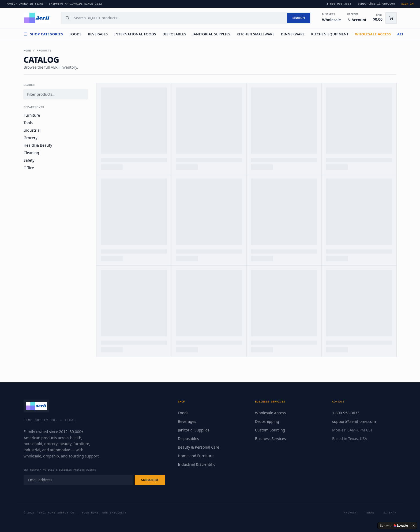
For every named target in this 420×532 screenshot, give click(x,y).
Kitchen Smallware (256, 34)
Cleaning (31, 153)
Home (27, 51)
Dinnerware (293, 34)
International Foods (135, 34)
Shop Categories (43, 34)
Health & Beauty (38, 145)
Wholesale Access (270, 413)
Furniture (32, 115)
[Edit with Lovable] (394, 526)
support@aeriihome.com (354, 421)
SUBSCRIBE (150, 480)
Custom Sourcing (270, 430)
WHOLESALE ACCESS (373, 34)
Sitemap (390, 513)
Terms (370, 513)
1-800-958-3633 (346, 413)
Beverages (98, 34)
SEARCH (299, 18)
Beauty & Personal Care (198, 447)
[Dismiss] (414, 526)
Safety (29, 160)
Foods (76, 34)
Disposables (174, 34)
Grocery (31, 138)
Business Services (270, 439)
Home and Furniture (196, 456)
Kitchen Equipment (330, 34)
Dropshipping (267, 421)
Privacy (350, 513)
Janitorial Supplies (211, 34)
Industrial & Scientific (196, 464)
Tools (28, 123)
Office (29, 168)
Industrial (32, 130)
